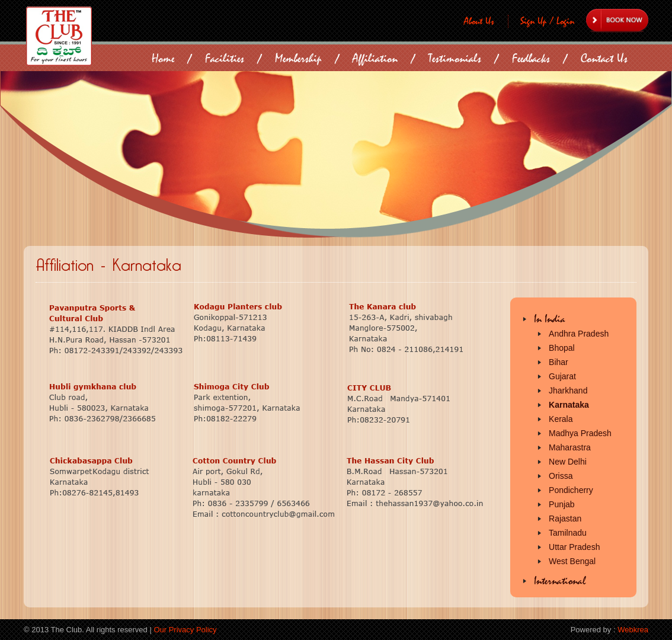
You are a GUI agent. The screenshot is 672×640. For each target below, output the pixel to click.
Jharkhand (568, 391)
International (560, 581)
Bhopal (562, 348)
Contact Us (604, 58)
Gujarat (562, 376)
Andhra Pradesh (579, 334)
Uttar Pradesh (574, 547)
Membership (298, 58)
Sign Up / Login (547, 21)
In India (550, 319)
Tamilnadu (568, 533)
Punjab (562, 504)
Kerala (561, 419)
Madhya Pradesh (580, 433)
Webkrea (633, 630)
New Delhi (568, 462)
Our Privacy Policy (185, 630)
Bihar (559, 362)
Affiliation (375, 58)
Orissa (561, 476)
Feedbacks (531, 58)
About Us (479, 21)
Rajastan (565, 519)
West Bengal (572, 561)
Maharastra (570, 447)
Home (163, 58)
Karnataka (569, 405)
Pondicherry (571, 490)
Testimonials (455, 58)
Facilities (225, 58)
